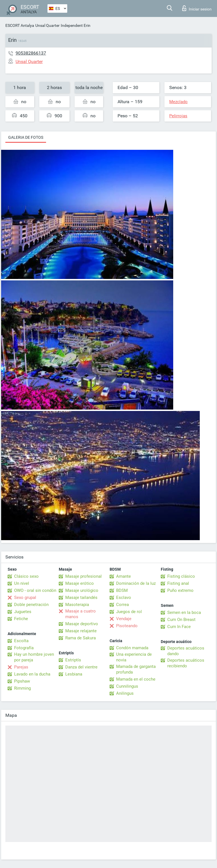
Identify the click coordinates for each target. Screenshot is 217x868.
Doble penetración (31, 605)
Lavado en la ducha (32, 674)
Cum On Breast (181, 620)
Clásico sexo (26, 576)
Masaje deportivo (82, 624)
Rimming (22, 688)
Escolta (21, 641)
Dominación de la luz (136, 583)
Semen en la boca (184, 612)
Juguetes (23, 612)
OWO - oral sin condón (35, 590)
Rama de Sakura (81, 638)
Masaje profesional (83, 576)
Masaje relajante (81, 631)
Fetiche (21, 619)
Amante (123, 576)
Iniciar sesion (197, 8)
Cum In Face (179, 627)
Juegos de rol (129, 612)
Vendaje (124, 619)
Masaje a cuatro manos (81, 614)
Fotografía (24, 648)
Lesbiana (74, 674)
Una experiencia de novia (134, 657)
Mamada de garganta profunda (136, 669)
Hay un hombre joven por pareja (34, 657)
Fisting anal (178, 583)
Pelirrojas (178, 116)
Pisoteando (127, 626)
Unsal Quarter (47, 25)
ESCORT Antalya (20, 25)
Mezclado (178, 102)
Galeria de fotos (26, 137)
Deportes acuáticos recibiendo (186, 663)
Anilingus (125, 693)
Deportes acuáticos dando (186, 651)
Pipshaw (22, 681)
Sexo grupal (25, 598)
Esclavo (124, 598)
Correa (122, 605)
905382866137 (31, 53)
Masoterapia (77, 605)
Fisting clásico (181, 576)
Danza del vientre (81, 667)
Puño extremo (180, 590)
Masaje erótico (80, 583)
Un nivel (22, 583)
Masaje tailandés (81, 598)
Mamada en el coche (136, 679)
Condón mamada (132, 648)
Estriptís (73, 660)
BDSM (122, 590)
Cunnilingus (127, 686)
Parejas (21, 667)
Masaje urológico (82, 590)
